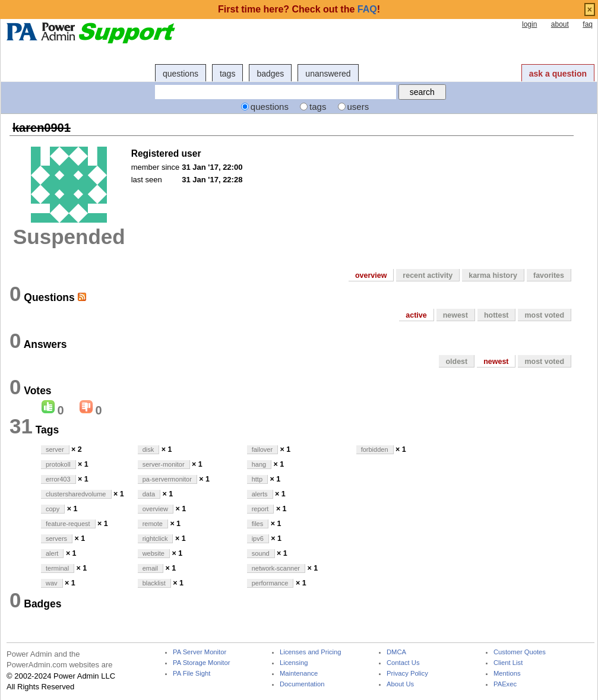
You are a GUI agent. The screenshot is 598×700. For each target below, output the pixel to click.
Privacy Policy (407, 674)
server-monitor (164, 464)
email (150, 568)
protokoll (58, 464)
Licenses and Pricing (311, 652)
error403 (58, 479)
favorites (549, 275)
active (416, 315)
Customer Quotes (520, 652)
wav (52, 583)
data (149, 494)
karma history (493, 275)
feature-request (68, 524)
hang (259, 464)
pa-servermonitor (167, 479)
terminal (57, 568)
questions (181, 74)
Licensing (294, 663)
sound (261, 553)
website (154, 553)
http (257, 479)
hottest (496, 315)
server (55, 449)
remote (153, 524)
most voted (544, 315)
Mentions (507, 674)
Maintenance (299, 674)
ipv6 (258, 539)
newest (455, 315)
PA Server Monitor (200, 652)
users (358, 107)
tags (227, 74)
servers (56, 539)
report (260, 509)
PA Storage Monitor (201, 663)
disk (148, 449)
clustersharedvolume (76, 494)
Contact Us (403, 663)
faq (588, 24)
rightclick (155, 539)
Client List (508, 663)
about (560, 24)
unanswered (328, 74)
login (529, 24)
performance (270, 583)
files (258, 524)
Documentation (302, 684)
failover (262, 449)
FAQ (367, 9)
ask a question (558, 74)
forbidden (375, 449)
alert (52, 553)
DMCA (396, 652)
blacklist (154, 583)
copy (53, 509)
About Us (400, 684)
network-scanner (276, 568)
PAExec (505, 684)
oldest (456, 362)
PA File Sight (192, 674)
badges (270, 74)
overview (371, 275)
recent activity (428, 275)
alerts (260, 494)
